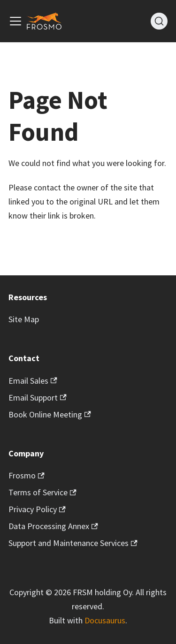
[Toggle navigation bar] (15, 21)
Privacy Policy (37, 509)
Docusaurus (105, 620)
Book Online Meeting (50, 414)
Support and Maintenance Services (73, 543)
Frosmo (27, 475)
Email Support (38, 398)
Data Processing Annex (53, 526)
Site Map (24, 319)
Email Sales (33, 381)
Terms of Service (42, 492)
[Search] (159, 21)
